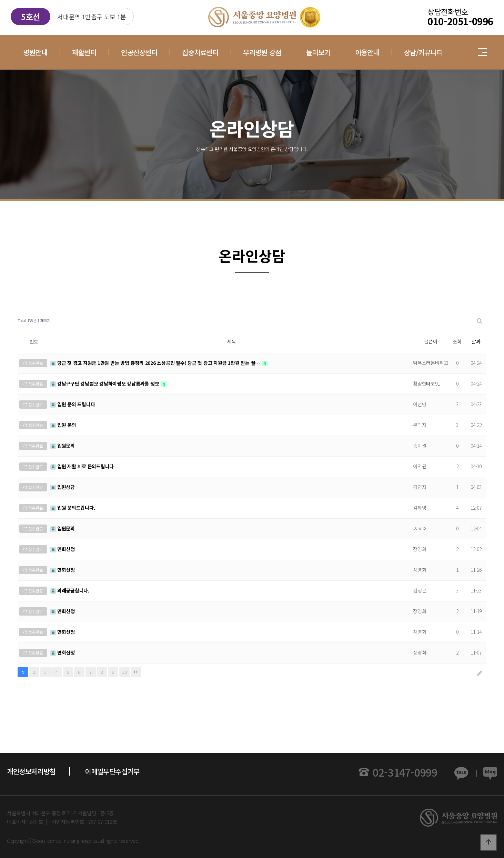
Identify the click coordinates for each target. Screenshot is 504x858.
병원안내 (35, 52)
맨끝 (136, 672)
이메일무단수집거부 (112, 771)
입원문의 (63, 446)
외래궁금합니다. (70, 590)
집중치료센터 (200, 52)
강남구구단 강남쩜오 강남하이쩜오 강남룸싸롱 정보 (105, 383)
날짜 (476, 341)
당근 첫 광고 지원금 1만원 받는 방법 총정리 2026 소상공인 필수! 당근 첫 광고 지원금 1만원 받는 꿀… (156, 363)
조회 (457, 341)
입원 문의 (63, 425)
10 (124, 672)
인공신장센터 (139, 52)
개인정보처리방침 (31, 771)
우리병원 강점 (262, 52)
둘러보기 (318, 52)
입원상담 (63, 487)
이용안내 (367, 52)
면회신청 (63, 549)
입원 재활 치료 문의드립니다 (82, 466)
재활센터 (84, 52)
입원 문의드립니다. (73, 508)
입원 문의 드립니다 (73, 404)
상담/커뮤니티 (424, 52)
